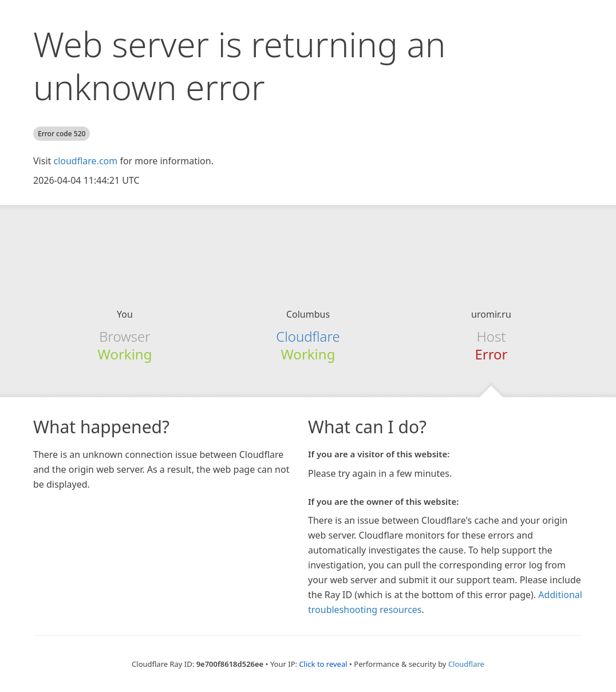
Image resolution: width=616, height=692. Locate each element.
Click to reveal (323, 664)
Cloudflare (308, 336)
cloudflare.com (85, 161)
